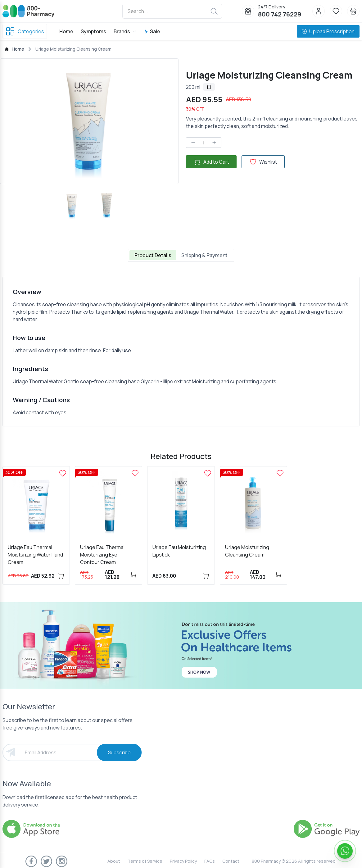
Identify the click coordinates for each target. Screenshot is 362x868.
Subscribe (119, 752)
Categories (25, 31)
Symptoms (93, 31)
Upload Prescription (328, 31)
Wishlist (263, 162)
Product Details (153, 255)
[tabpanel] (181, 352)
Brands (125, 31)
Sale (152, 31)
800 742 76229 (280, 14)
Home (66, 31)
